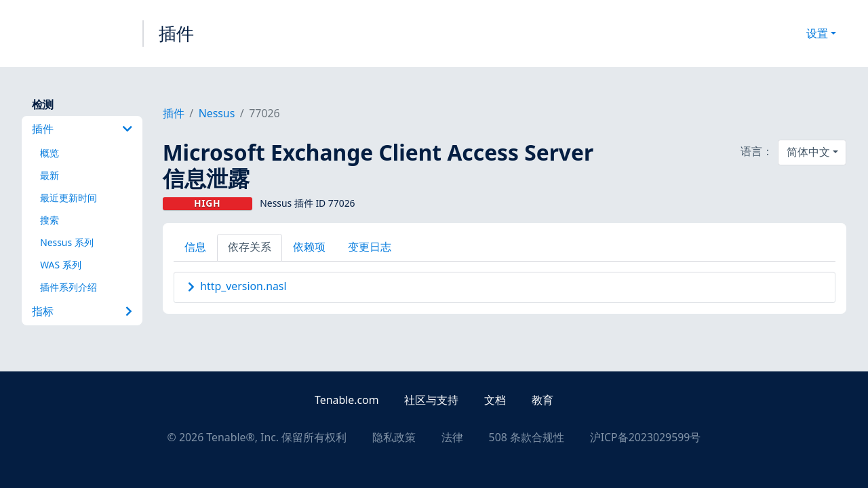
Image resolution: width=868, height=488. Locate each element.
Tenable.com (347, 400)
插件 (176, 33)
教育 (542, 400)
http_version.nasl (243, 286)
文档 (495, 400)
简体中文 (808, 152)
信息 (195, 247)
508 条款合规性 (527, 437)
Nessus (217, 113)
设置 (817, 33)
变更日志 (370, 247)
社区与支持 (431, 400)
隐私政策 (394, 437)
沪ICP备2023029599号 (646, 437)
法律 (452, 437)
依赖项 (309, 247)
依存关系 (250, 247)
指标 (82, 311)
